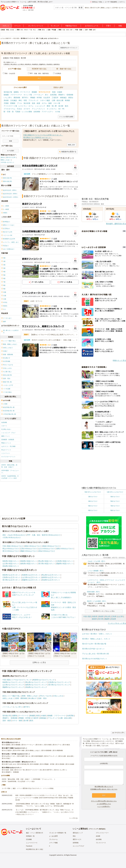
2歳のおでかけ (93, 497)
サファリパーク (44, 92)
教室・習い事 (52, 106)
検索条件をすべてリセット (69, 48)
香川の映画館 (34, 764)
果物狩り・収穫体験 (66, 95)
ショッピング (40, 106)
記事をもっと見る (39, 662)
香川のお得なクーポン (9, 756)
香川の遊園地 (6, 745)
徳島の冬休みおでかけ (65, 549)
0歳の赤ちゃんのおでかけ (93, 492)
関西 (60, 30)
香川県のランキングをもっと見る (104, 611)
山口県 (120, 616)
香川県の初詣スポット (47, 564)
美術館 (6, 100)
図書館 (13, 103)
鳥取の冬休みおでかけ (33, 546)
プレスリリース (101, 843)
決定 (39, 78)
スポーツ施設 (45, 100)
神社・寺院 (23, 100)
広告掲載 (29, 839)
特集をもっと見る (119, 360)
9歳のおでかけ (115, 510)
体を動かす (33, 698)
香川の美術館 (60, 764)
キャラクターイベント (8, 457)
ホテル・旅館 (47, 103)
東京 (22, 30)
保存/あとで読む (96, 2)
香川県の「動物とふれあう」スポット (96, 639)
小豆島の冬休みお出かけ (12, 537)
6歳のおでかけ (93, 506)
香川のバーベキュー (28, 745)
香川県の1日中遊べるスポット (93, 649)
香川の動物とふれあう (33, 750)
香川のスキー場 (20, 770)
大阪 (64, 30)
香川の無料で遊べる (24, 756)
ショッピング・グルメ (8, 433)
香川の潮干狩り (48, 770)
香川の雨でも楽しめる (9, 764)
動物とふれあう (106, 8)
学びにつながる (46, 696)
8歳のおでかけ (93, 510)
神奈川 (26, 30)
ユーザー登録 (6, 788)
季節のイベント (6, 443)
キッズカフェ (52, 109)
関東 (18, 30)
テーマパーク (25, 92)
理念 (74, 836)
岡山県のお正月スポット (51, 575)
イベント (18, 26)
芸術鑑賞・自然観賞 (8, 440)
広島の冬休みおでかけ (29, 549)
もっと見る (73, 818)
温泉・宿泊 (42, 698)
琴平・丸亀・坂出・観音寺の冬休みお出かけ (44, 535)
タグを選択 (11, 151)
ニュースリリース (32, 843)
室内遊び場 (8, 92)
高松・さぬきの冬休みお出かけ (14, 535)
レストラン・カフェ (26, 106)
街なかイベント (6, 450)
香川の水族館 (70, 764)
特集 (120, 26)
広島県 (114, 616)
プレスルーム (53, 839)
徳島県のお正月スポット (51, 577)
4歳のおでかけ (93, 501)
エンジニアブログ (78, 846)
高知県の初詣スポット (11, 566)
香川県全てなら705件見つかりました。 (38, 137)
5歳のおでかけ (115, 501)
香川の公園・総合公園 (66, 756)
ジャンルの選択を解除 (66, 117)
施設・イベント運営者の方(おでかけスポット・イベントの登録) (33, 788)
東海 (40, 30)
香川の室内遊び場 (23, 764)
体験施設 (63, 98)
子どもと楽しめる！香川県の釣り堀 (95, 654)
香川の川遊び (6, 758)
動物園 (34, 92)
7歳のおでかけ (115, 506)
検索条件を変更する (68, 152)
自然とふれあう (8, 698)
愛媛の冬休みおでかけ (29, 551)
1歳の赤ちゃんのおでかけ (115, 492)
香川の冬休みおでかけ (11, 551)
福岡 (94, 30)
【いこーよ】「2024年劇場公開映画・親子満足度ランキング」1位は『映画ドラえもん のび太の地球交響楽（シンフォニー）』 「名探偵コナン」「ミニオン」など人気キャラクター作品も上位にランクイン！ (44, 812)
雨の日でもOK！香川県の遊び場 (94, 644)
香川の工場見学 (7, 750)
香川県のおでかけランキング (59, 685)
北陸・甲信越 (52, 30)
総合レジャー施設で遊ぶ (12, 696)
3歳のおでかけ (115, 497)
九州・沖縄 (88, 30)
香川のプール (57, 745)
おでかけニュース (92, 26)
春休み (87, 8)
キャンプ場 (28, 95)
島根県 (101, 616)
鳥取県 (95, 616)
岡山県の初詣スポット (47, 561)
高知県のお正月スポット (51, 580)
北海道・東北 (5, 30)
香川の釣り (39, 745)
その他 (57, 112)
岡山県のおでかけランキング (36, 682)
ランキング (55, 26)
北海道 (12, 30)
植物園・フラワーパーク (13, 95)
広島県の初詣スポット (65, 561)
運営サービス (77, 839)
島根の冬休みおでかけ (51, 546)
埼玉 (34, 30)
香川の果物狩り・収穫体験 (10, 772)
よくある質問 (53, 836)
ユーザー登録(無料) (111, 2)
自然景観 (53, 95)
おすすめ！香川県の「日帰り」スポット (97, 634)
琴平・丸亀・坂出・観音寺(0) (38, 73)
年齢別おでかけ (71, 26)
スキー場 (57, 103)
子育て (108, 26)
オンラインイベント (36, 26)
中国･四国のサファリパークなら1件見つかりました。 (43, 135)
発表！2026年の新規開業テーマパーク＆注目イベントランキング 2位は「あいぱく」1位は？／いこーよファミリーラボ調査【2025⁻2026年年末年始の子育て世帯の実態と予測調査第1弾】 (44, 798)
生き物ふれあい (6, 429)
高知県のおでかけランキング (36, 687)
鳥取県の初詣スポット (11, 561)
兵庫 (71, 30)
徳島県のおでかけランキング (36, 685)
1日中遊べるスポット (119, 8)
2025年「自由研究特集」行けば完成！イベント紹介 (10, 477)
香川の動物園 (16, 745)
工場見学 (55, 98)
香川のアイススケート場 (34, 770)
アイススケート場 (10, 106)
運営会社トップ (78, 833)
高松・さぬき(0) (9, 73)
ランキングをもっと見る (117, 623)
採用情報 (76, 843)
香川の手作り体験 (19, 750)
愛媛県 (107, 619)
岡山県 (108, 616)
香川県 (101, 619)
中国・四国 (79, 30)
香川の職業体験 (58, 750)
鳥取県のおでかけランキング (44, 680)
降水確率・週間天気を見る (116, 224)
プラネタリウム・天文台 (13, 109)
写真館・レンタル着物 (24, 112)
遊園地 (16, 92)
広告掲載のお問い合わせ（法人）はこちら (104, 789)
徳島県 (94, 619)
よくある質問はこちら (104, 804)
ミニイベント (6, 453)
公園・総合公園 (57, 100)
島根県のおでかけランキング (13, 682)
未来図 (98, 836)
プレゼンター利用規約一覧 (58, 833)
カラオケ (27, 109)
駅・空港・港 (9, 112)
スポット (6, 26)
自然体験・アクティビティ (43, 112)
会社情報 (99, 839)
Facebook (29, 846)
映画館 (67, 100)
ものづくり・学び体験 (8, 446)
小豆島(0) (57, 73)
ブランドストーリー (102, 833)
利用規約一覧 (30, 836)
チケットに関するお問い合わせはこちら (104, 801)
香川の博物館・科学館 (47, 764)
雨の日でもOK (95, 8)
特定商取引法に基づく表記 (35, 849)
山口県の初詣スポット (11, 564)
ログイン (122, 2)
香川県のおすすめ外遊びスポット (95, 659)
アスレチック (33, 100)
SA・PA (61, 109)
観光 (67, 106)
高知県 (113, 619)
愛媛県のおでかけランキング (13, 687)
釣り (47, 95)
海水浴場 (27, 103)
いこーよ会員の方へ (104, 806)
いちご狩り (8, 98)
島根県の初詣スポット (29, 561)
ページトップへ (118, 733)
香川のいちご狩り (60, 770)
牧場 (54, 92)
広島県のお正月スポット (12, 577)
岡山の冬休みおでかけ (11, 549)
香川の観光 (66, 745)
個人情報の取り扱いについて (104, 787)
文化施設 (14, 100)
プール (19, 103)
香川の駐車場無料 (37, 756)
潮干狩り (25, 98)
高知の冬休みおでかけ (47, 551)
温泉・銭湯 (36, 103)
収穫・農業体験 (21, 698)
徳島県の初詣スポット (29, 564)
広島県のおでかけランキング (59, 682)
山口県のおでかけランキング (13, 685)
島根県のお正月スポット (31, 575)
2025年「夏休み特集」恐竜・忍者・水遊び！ (9, 466)
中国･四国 (87, 616)
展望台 (71, 98)
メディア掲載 (53, 843)
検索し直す (72, 145)
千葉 (31, 30)
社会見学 (47, 98)
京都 (67, 30)
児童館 (6, 103)
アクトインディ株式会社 (97, 829)
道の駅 (61, 106)
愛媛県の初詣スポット (65, 564)
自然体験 (4, 422)
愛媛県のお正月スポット (31, 580)
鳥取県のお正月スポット (12, 575)
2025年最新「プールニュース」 (10, 472)
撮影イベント (6, 436)
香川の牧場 (48, 745)
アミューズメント (38, 109)
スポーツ (4, 426)
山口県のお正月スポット (31, 577)
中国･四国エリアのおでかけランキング (17, 680)
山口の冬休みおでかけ (47, 549)
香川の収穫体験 (46, 750)
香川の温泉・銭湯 (7, 770)
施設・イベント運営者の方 (35, 833)
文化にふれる (58, 696)
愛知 (43, 30)
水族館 (60, 92)
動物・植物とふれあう (30, 696)
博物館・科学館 (36, 98)
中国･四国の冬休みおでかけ (13, 546)
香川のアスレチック (51, 756)
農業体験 (17, 98)
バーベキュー (38, 95)
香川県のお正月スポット (12, 580)
